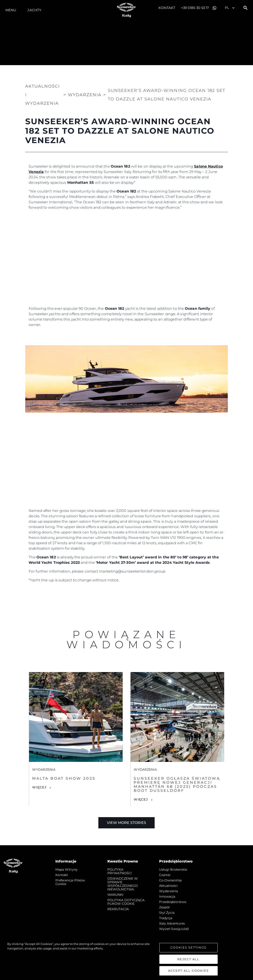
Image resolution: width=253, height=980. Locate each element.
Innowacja (167, 896)
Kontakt (167, 8)
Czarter (165, 875)
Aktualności (168, 886)
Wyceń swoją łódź (174, 929)
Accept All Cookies (188, 973)
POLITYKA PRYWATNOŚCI (120, 871)
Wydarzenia (168, 891)
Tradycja (166, 918)
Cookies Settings (188, 949)
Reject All (188, 961)
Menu (11, 10)
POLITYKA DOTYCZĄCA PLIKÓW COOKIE (126, 902)
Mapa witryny (67, 869)
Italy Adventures (172, 923)
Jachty (34, 10)
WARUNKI (115, 895)
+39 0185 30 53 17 (195, 8)
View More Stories (126, 823)
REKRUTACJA (118, 909)
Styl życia (167, 913)
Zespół (164, 907)
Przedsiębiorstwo (173, 902)
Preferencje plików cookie (70, 882)
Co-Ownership (170, 880)
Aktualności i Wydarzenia (43, 95)
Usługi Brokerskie (173, 869)
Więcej (39, 787)
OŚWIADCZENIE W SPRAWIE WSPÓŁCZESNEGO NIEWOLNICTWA (123, 884)
